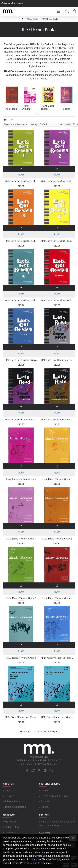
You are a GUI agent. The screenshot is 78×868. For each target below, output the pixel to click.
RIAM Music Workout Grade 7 (57, 598)
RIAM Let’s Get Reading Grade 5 (21, 300)
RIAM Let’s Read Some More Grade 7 (21, 420)
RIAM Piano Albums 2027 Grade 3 (57, 717)
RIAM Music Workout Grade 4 (21, 539)
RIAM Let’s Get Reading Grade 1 (21, 181)
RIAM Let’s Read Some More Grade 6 (57, 360)
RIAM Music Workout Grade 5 (57, 539)
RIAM (21, 175)
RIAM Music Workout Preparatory (57, 658)
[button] (37, 114)
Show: (68, 125)
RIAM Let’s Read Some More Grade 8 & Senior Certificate (57, 420)
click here (32, 863)
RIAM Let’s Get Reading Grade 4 (57, 241)
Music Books (33, 19)
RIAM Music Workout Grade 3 (57, 479)
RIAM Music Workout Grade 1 (21, 479)
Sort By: (34, 125)
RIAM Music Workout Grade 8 (21, 658)
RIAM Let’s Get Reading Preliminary (57, 300)
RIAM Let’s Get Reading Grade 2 (57, 181)
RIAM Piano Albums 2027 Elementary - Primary (21, 717)
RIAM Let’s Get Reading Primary (21, 360)
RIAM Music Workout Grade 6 (21, 598)
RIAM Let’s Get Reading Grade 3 (21, 241)
